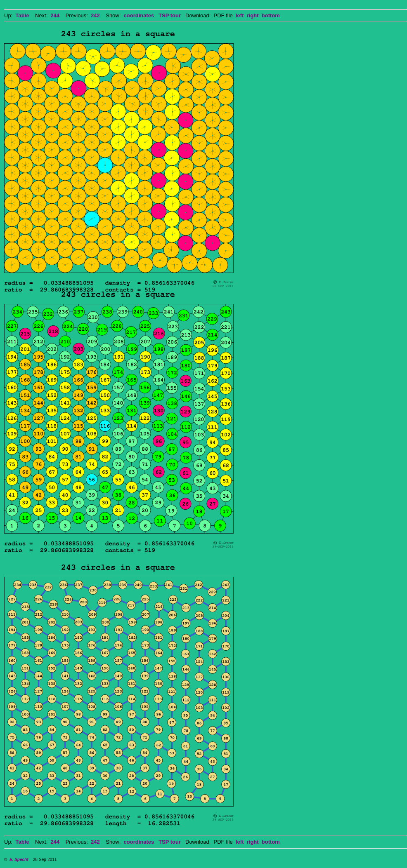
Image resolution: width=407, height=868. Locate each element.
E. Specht (19, 860)
